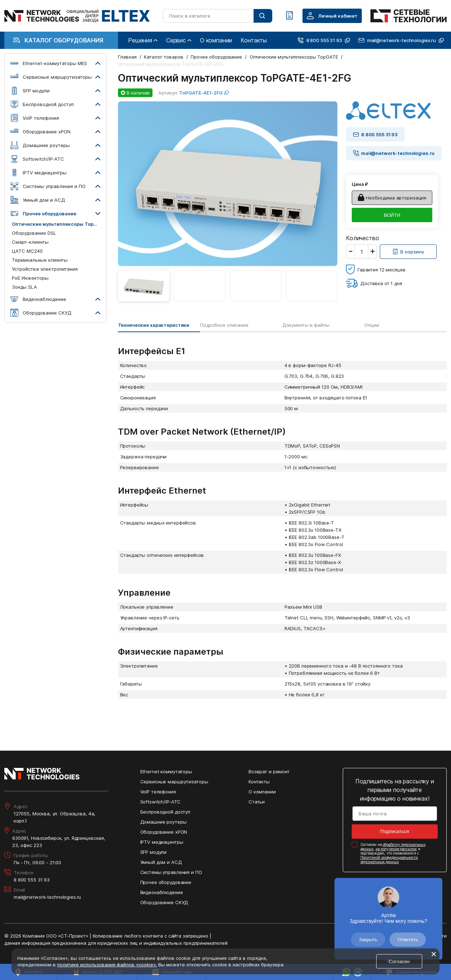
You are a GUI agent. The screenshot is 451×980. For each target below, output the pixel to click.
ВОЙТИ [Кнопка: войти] (392, 215)
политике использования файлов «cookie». (107, 965)
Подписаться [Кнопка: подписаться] (395, 831)
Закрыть (368, 940)
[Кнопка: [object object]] (408, 252)
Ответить (408, 940)
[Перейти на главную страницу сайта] (77, 16)
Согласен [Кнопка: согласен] (399, 961)
